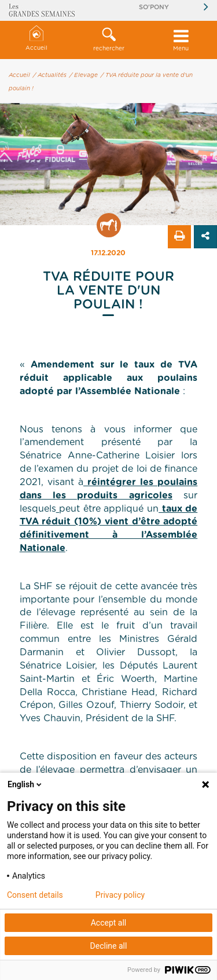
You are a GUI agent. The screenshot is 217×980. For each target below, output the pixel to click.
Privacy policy (120, 895)
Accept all (109, 923)
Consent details (35, 895)
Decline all (109, 946)
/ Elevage (84, 75)
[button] (108, 40)
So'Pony (154, 7)
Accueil (36, 38)
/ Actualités (50, 75)
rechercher (108, 39)
